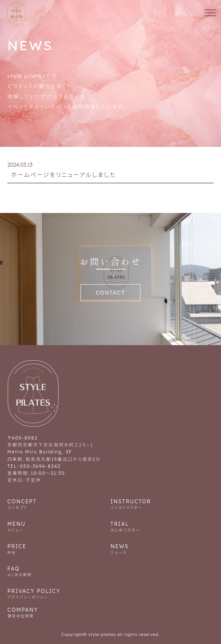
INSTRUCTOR (162, 504)
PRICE (59, 549)
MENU (59, 526)
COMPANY (110, 612)
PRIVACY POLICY (110, 594)
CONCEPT (59, 504)
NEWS (162, 549)
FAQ (59, 571)
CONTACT (110, 293)
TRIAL (162, 526)
